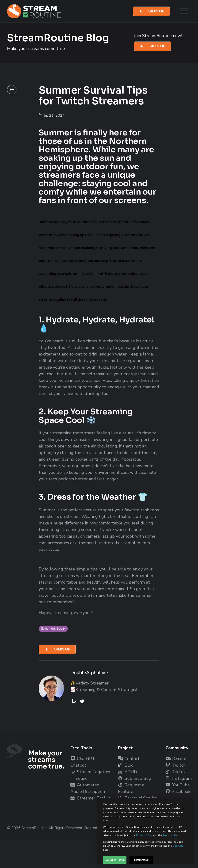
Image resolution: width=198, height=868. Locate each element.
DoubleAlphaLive (89, 673)
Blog (126, 765)
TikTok (176, 772)
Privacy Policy (144, 835)
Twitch (176, 765)
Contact (129, 759)
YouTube (178, 785)
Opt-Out (178, 846)
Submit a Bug (135, 778)
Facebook (178, 792)
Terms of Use (170, 835)
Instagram (179, 778)
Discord (176, 759)
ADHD (128, 772)
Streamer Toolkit (90, 798)
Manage (141, 860)
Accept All (115, 860)
